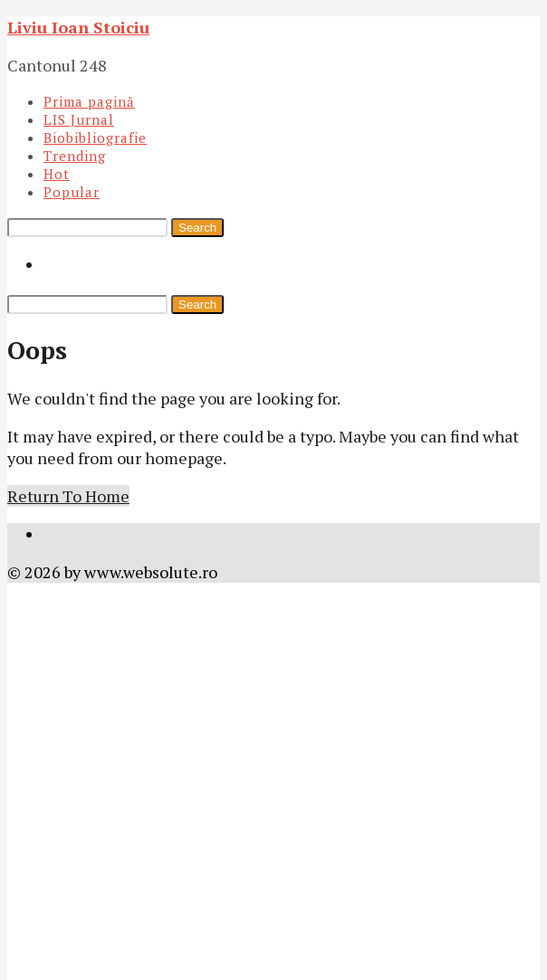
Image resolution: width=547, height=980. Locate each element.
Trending (75, 156)
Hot (57, 174)
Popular (72, 192)
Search (197, 228)
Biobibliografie (95, 138)
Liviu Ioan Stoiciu (78, 27)
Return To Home (68, 496)
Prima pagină (89, 101)
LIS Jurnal (79, 119)
